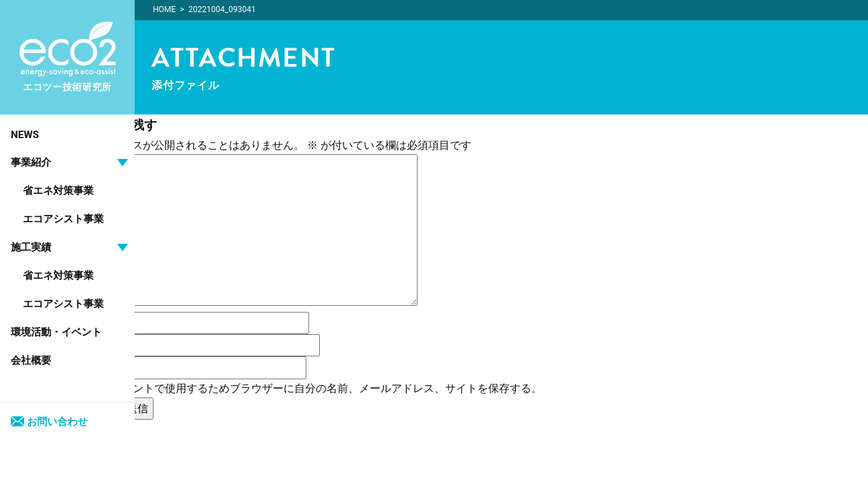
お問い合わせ (49, 422)
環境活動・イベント (56, 332)
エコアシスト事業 (63, 219)
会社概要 (31, 360)
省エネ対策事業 (58, 191)
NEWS (25, 135)
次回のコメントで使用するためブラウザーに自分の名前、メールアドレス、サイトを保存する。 (310, 388)
